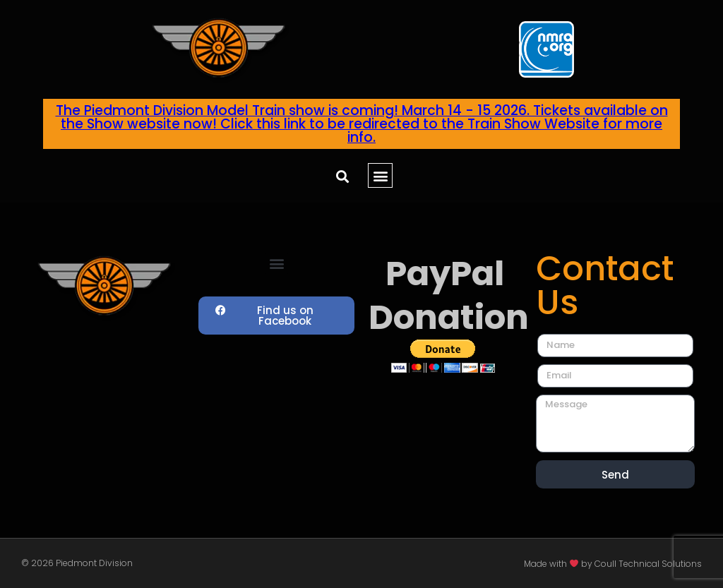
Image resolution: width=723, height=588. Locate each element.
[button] (342, 176)
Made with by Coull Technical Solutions (613, 564)
